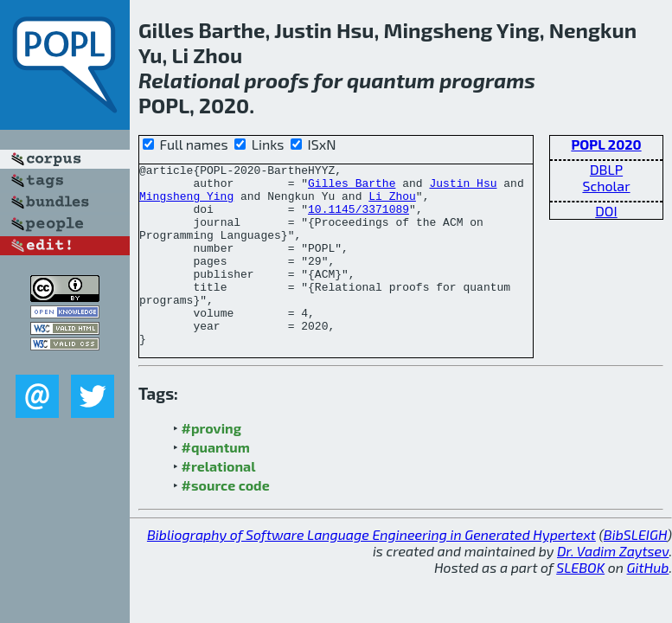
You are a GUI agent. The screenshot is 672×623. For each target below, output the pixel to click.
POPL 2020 (606, 144)
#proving (211, 464)
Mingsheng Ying (186, 203)
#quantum (216, 483)
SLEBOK (580, 604)
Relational (189, 80)
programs (487, 80)
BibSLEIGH (635, 571)
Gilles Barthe (352, 188)
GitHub (648, 604)
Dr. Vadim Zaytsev (613, 587)
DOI (606, 211)
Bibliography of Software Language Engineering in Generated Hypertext (371, 571)
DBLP (606, 169)
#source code (226, 521)
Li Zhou (392, 203)
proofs (277, 80)
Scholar (606, 186)
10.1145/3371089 (358, 219)
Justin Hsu (463, 188)
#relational (219, 502)
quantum (391, 80)
